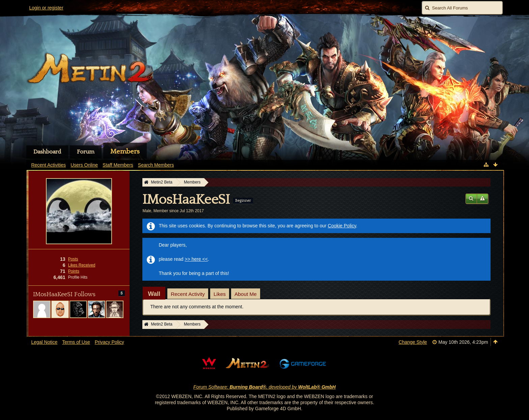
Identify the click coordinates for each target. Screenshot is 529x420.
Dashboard (47, 152)
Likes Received (82, 265)
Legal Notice (44, 342)
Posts (73, 259)
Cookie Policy (342, 226)
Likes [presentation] (220, 294)
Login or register (46, 8)
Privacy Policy (109, 342)
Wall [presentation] (154, 294)
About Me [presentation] (246, 294)
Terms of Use (76, 342)
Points (74, 271)
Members (125, 151)
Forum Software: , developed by (264, 387)
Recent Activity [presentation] (188, 294)
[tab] (154, 294)
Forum (86, 152)
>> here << (196, 259)
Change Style (413, 342)
